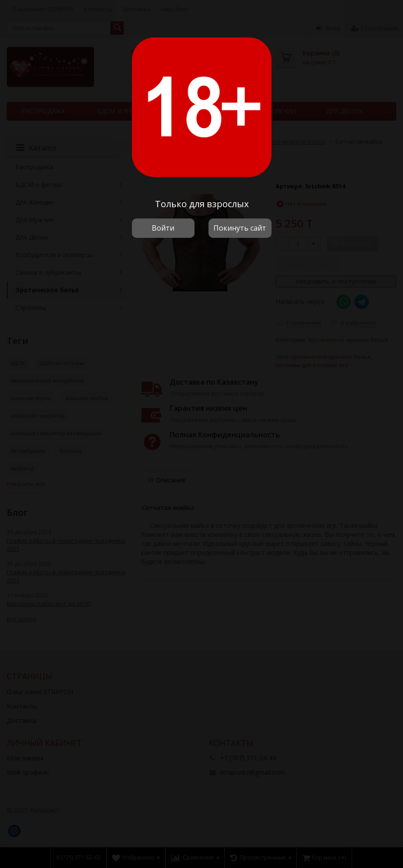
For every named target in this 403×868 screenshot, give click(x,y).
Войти (163, 228)
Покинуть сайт (240, 228)
